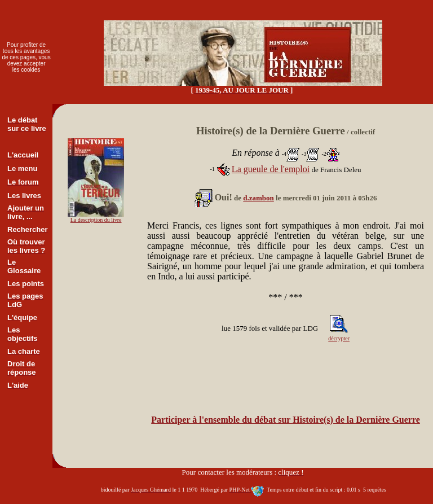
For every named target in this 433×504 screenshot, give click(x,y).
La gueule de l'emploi (271, 169)
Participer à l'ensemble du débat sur (286, 420)
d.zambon (259, 198)
